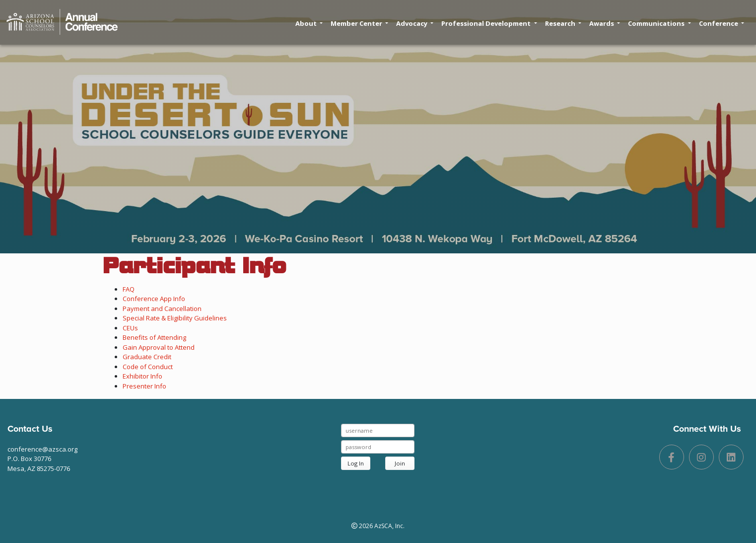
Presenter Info (144, 386)
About (309, 23)
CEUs (130, 328)
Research (563, 23)
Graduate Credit (147, 357)
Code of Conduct (148, 367)
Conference (722, 23)
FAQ (129, 289)
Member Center (359, 23)
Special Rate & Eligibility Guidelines (175, 318)
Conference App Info (154, 299)
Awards (605, 23)
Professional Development (489, 23)
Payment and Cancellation (162, 309)
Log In (356, 463)
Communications (659, 23)
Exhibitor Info (142, 376)
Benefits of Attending (154, 337)
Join (400, 463)
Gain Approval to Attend (159, 347)
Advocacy (415, 23)
